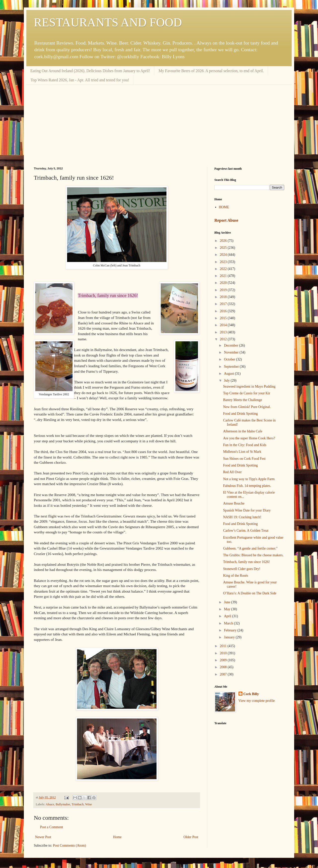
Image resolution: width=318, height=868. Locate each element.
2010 (224, 653)
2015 (224, 318)
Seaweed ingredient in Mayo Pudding (249, 386)
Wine (89, 804)
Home (117, 837)
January (230, 637)
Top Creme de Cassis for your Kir (247, 393)
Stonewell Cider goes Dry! (242, 569)
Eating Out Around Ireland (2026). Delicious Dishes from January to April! (90, 71)
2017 (224, 304)
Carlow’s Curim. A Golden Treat (246, 531)
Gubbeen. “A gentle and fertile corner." (250, 548)
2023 (224, 262)
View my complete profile (257, 701)
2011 (224, 646)
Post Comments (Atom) (69, 845)
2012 (224, 339)
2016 (224, 311)
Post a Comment (52, 827)
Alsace (50, 804)
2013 (224, 332)
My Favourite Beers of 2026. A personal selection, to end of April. (211, 71)
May (227, 609)
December (231, 345)
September (232, 367)
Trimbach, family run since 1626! (246, 562)
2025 (224, 248)
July (227, 381)
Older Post (191, 837)
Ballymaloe (63, 804)
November (232, 352)
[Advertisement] (159, 122)
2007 (224, 674)
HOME (224, 207)
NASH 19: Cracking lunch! (242, 517)
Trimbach (78, 804)
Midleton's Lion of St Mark (242, 452)
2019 (224, 290)
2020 (224, 283)
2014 (224, 325)
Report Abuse (226, 220)
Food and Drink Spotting (240, 414)
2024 (224, 255)
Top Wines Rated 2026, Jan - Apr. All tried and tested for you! (80, 80)
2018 (224, 297)
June (227, 602)
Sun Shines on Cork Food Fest (244, 459)
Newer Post (43, 837)
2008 (224, 667)
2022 (224, 269)
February (231, 630)
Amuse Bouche (234, 503)
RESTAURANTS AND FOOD (108, 22)
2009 (224, 660)
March (229, 623)
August (229, 374)
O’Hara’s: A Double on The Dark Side (250, 593)
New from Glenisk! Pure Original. (247, 407)
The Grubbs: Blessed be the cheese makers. (253, 555)
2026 (224, 241)
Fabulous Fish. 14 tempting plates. (247, 486)
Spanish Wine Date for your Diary (247, 510)
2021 (224, 276)
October (230, 359)
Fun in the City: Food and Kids (245, 445)
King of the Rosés (236, 576)
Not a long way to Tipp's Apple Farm (249, 479)
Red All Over (232, 472)
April (228, 616)
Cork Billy (251, 694)
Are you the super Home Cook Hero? (249, 438)
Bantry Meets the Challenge (243, 400)
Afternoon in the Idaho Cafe (243, 431)
